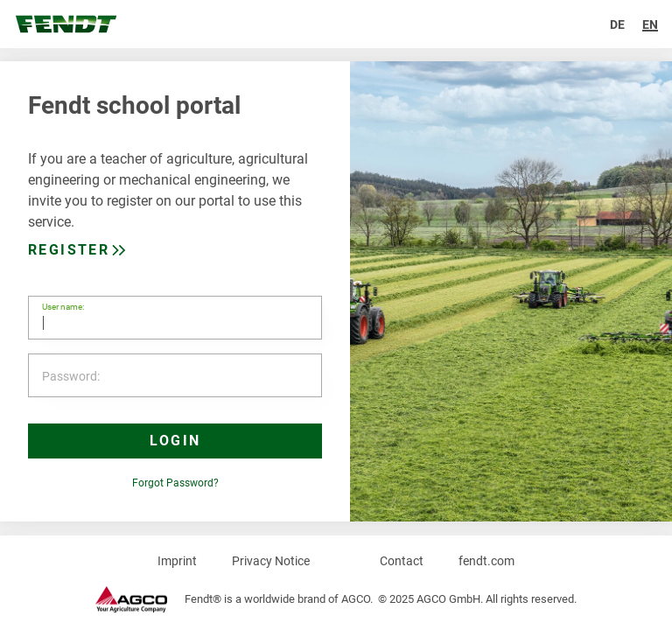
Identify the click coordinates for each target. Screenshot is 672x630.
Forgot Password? (175, 483)
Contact (402, 561)
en (650, 24)
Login (175, 441)
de (617, 24)
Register (69, 250)
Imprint (177, 561)
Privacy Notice (271, 561)
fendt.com (486, 561)
